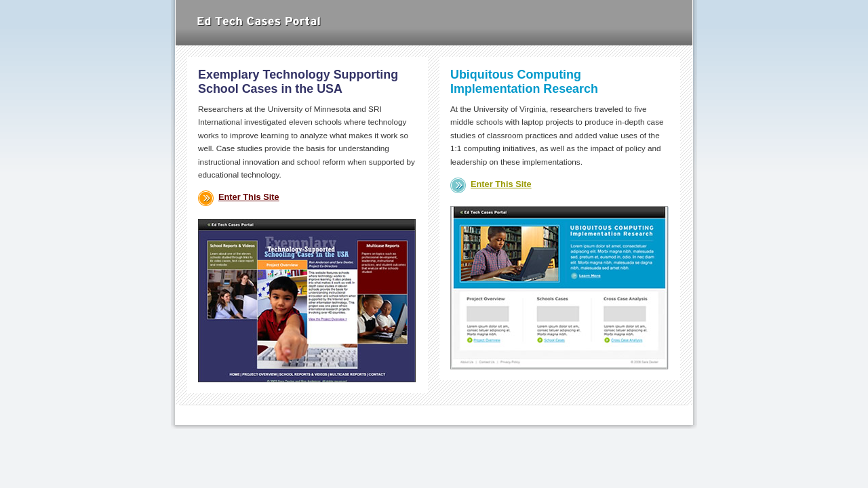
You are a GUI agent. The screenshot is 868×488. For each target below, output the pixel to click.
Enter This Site (249, 197)
